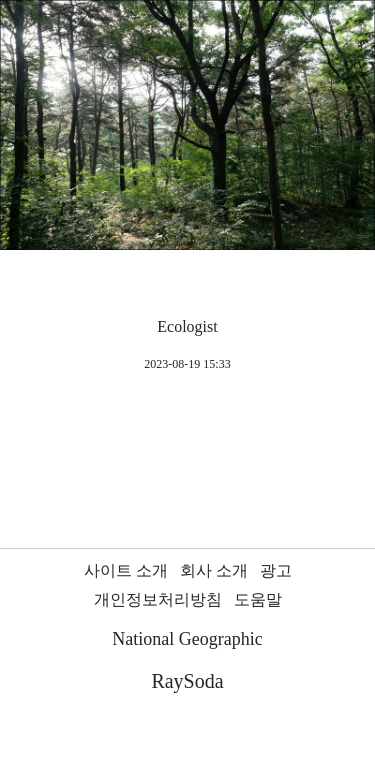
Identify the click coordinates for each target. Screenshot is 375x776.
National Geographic (187, 639)
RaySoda (187, 681)
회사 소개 (214, 570)
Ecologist (187, 326)
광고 (276, 570)
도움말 (258, 599)
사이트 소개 (126, 570)
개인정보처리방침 (158, 599)
